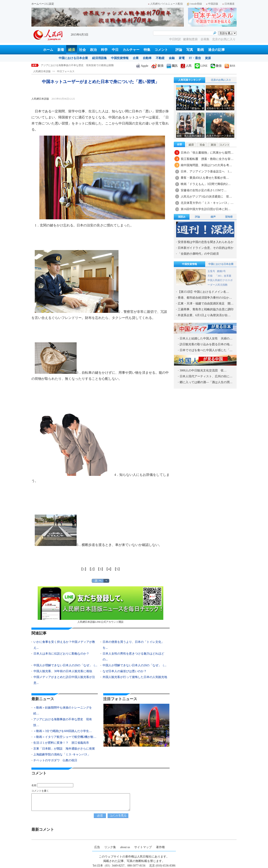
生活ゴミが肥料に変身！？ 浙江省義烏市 (61, 743)
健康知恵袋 (191, 39)
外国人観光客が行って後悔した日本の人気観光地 (135, 677)
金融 (172, 58)
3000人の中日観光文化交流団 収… (203, 370)
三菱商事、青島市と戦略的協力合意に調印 (206, 309)
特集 (147, 50)
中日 (115, 50)
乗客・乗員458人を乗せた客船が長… (205, 178)
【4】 (109, 569)
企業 (136, 58)
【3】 (100, 569)
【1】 (84, 569)
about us (125, 847)
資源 (208, 58)
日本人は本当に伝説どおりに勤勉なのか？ (61, 654)
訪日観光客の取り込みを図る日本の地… (206, 344)
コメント (161, 50)
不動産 (160, 58)
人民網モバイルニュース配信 (165, 4)
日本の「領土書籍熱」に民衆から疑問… (207, 153)
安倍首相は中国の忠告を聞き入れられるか (206, 242)
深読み (182, 217)
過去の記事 (216, 50)
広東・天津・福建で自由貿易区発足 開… (206, 304)
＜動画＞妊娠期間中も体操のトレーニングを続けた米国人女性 (76, 65)
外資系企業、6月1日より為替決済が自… (204, 315)
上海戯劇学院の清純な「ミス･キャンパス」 (62, 754)
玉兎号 (211, 271)
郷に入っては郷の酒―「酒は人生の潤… (206, 382)
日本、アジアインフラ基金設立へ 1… (206, 171)
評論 (179, 50)
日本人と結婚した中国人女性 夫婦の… (206, 338)
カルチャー (131, 50)
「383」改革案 (223, 276)
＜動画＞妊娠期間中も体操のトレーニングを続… (63, 711)
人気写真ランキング (189, 80)
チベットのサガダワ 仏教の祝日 (55, 760)
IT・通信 (195, 58)
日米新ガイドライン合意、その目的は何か (206, 248)
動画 (201, 50)
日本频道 (228, 4)
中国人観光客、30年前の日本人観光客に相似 (63, 671)
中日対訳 (175, 39)
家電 (182, 58)
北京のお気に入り (224, 39)
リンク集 (110, 847)
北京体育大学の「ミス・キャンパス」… (207, 203)
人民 (186, 66)
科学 (104, 50)
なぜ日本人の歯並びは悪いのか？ (125, 671)
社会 (82, 50)
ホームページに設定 (43, 4)
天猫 (210, 276)
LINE (201, 66)
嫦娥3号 (221, 271)
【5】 (117, 569)
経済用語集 (99, 58)
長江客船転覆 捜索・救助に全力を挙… (207, 159)
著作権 (160, 847)
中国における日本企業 (73, 58)
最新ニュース (43, 699)
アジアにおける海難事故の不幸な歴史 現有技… (63, 722)
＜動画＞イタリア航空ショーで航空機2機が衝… (65, 737)
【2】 (92, 569)
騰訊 (172, 66)
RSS (230, 66)
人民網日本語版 (42, 71)
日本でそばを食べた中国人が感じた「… (206, 350)
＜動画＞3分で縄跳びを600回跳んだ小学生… (63, 731)
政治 (93, 50)
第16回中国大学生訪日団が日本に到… (206, 209)
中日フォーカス (66, 71)
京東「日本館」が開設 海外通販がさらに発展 (64, 749)
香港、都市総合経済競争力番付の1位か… (205, 298)
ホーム (48, 50)
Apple (142, 66)
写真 (190, 50)
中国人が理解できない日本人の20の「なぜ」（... (65, 665)
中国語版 (212, 4)
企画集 (205, 39)
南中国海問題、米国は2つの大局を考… (206, 165)
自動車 (147, 58)
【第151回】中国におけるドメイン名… (203, 292)
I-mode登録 (194, 4)
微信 (216, 66)
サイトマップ (143, 847)
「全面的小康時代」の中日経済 (198, 254)
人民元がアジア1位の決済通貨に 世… (206, 197)
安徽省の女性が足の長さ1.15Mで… (204, 190)
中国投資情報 (120, 58)
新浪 (157, 66)
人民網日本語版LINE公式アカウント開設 (100, 605)
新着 (61, 50)
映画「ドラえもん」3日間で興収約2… (206, 184)
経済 (72, 50)
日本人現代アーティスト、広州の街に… (206, 376)
